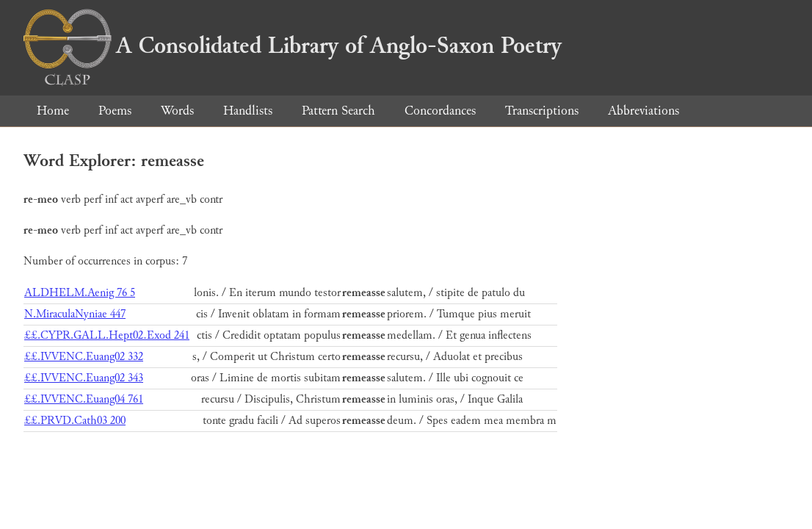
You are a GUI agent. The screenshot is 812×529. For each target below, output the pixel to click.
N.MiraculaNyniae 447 (75, 314)
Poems (115, 111)
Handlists (248, 111)
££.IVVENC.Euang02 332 (84, 357)
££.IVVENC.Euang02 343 (84, 378)
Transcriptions (542, 111)
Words (177, 111)
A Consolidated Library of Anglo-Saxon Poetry (293, 46)
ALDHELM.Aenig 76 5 (80, 293)
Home (53, 111)
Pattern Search (338, 111)
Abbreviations (644, 111)
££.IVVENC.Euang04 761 (84, 399)
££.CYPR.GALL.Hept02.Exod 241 (107, 335)
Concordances (440, 111)
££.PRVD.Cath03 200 (75, 421)
